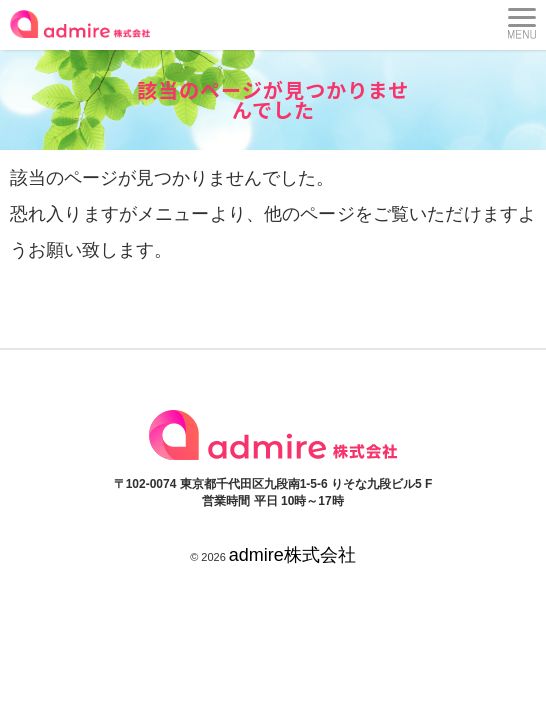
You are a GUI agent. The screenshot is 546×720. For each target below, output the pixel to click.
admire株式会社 (292, 555)
